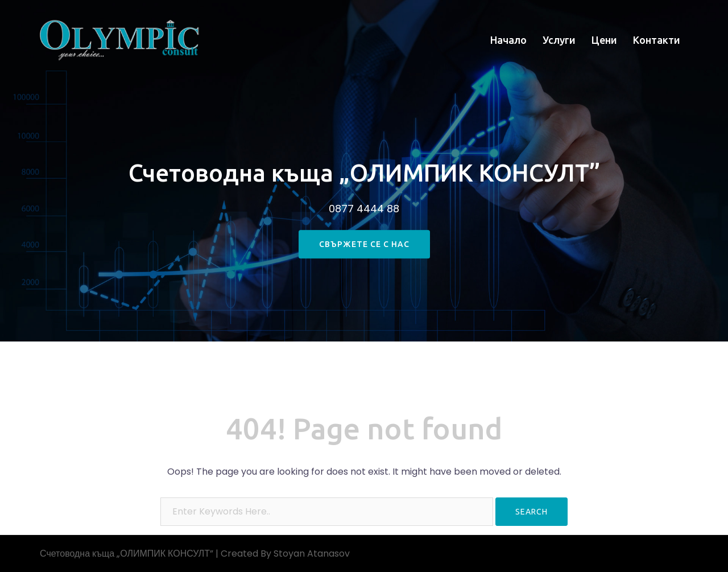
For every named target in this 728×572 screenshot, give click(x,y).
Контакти (657, 40)
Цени (604, 40)
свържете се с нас (364, 244)
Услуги (559, 40)
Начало (508, 40)
